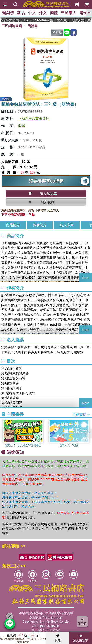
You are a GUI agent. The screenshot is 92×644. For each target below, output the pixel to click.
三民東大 (69, 13)
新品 (21, 13)
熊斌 (22, 126)
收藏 (58, 638)
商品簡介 (13, 225)
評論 (57, 33)
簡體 (54, 13)
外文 (43, 13)
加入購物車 (81, 638)
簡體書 (33, 26)
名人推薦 (67, 225)
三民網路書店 (12, 26)
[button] (89, 433)
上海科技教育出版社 (34, 119)
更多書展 (81, 414)
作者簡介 (40, 225)
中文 (32, 13)
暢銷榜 (8, 13)
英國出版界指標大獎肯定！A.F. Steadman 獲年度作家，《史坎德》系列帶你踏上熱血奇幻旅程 (46, 20)
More (86, 278)
